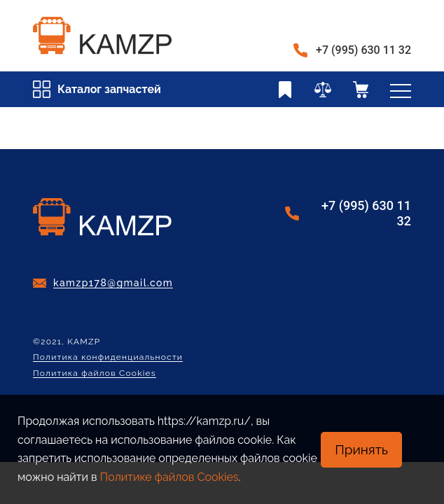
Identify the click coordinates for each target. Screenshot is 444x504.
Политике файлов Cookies (169, 477)
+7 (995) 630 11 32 (363, 50)
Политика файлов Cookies (95, 373)
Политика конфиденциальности (108, 357)
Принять (361, 449)
